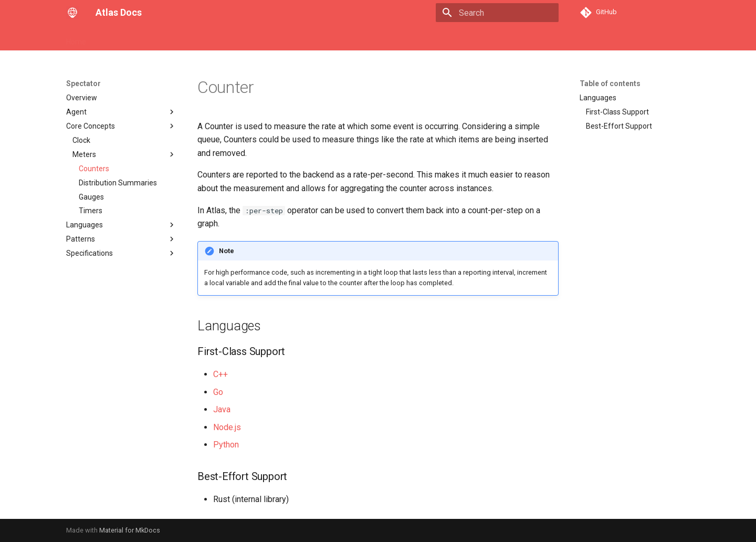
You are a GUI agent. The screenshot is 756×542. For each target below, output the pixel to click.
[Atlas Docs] (72, 13)
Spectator (267, 38)
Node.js (227, 427)
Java (222, 409)
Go (218, 392)
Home (76, 38)
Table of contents (610, 84)
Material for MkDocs (130, 530)
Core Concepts (123, 38)
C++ (220, 374)
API (166, 38)
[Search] (497, 13)
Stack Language (211, 38)
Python (226, 445)
